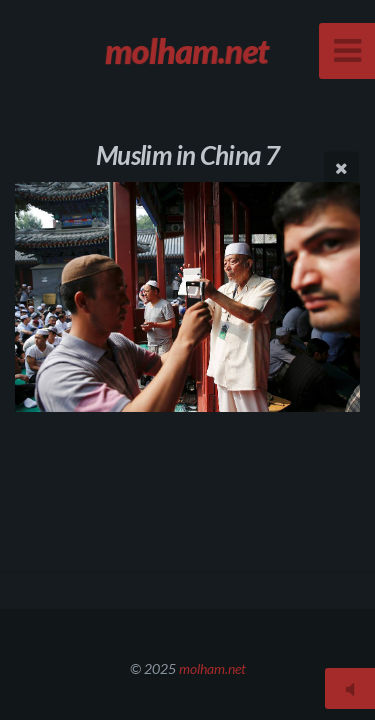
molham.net (212, 668)
